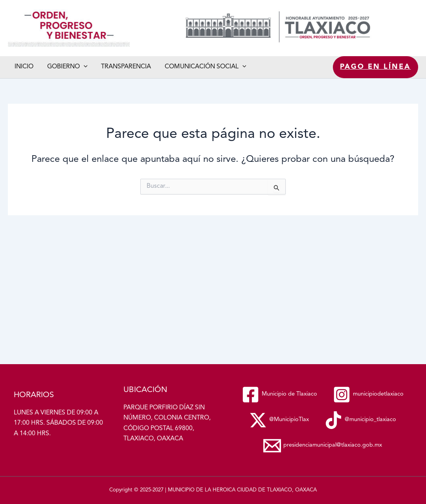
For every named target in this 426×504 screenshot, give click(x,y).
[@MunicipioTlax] (369, 395)
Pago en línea (376, 67)
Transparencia (124, 67)
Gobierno (66, 67)
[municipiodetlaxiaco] (282, 395)
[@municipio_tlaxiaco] (323, 420)
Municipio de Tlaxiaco (10, 47)
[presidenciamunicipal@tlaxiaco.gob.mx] (323, 446)
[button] (82, 67)
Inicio (24, 67)
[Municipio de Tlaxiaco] (323, 369)
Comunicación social (202, 67)
